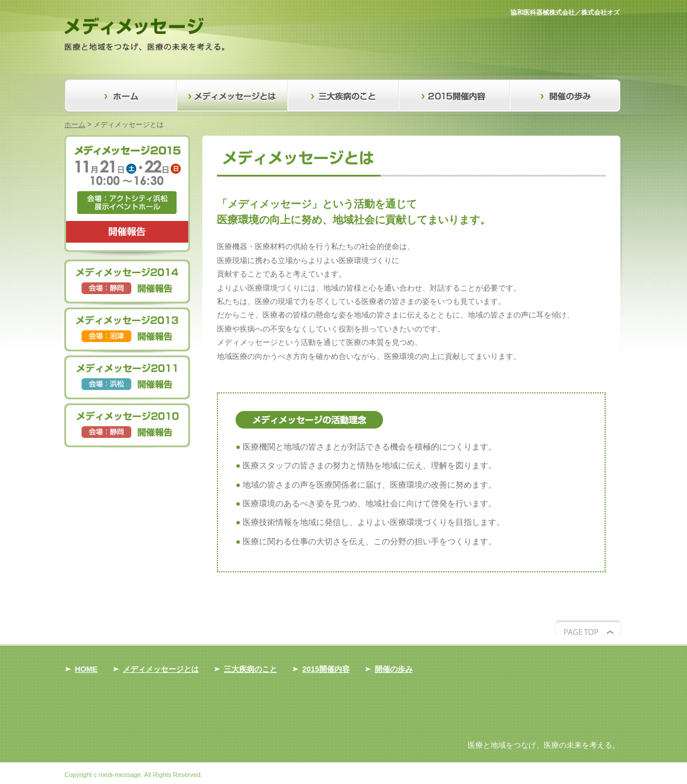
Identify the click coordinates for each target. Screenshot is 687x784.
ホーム (75, 125)
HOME (86, 669)
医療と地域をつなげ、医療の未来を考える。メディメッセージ (144, 34)
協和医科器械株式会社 (543, 12)
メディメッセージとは (232, 96)
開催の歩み (566, 96)
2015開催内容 (455, 96)
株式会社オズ (600, 12)
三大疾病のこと (344, 96)
